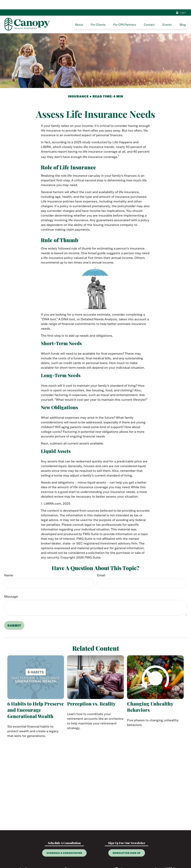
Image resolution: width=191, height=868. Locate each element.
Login (181, 3)
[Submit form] (14, 616)
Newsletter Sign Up (127, 844)
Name (9, 566)
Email (101, 566)
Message (11, 587)
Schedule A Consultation (64, 844)
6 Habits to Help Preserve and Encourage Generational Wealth (36, 701)
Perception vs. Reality (91, 694)
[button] (79, 15)
